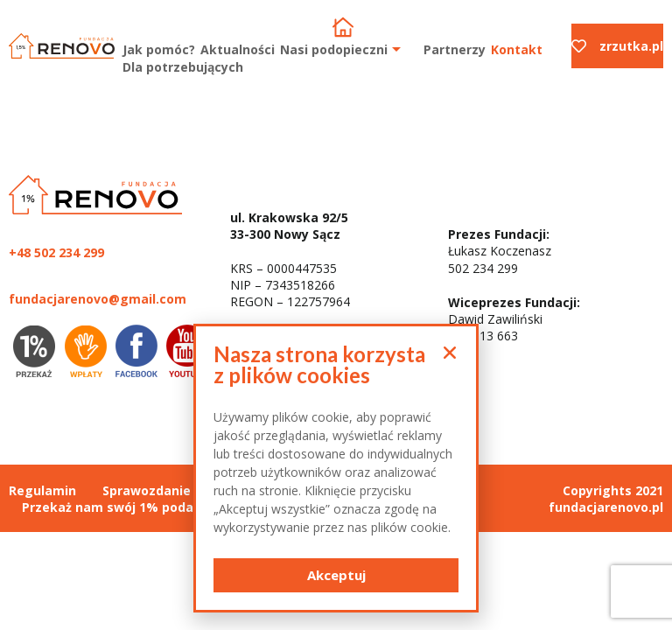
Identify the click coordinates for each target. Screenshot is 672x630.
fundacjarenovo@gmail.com (98, 299)
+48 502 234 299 (56, 252)
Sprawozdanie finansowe (181, 490)
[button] (336, 575)
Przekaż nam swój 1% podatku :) (124, 507)
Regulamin (42, 490)
